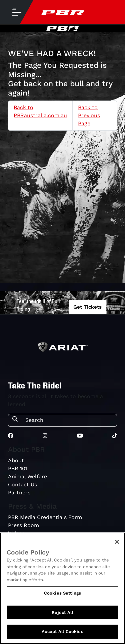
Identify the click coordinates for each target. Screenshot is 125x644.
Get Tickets (87, 307)
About (16, 460)
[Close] (117, 542)
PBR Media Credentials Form (45, 517)
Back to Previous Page (89, 115)
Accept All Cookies (62, 631)
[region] (62, 588)
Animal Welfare (27, 476)
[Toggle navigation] (17, 12)
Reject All (62, 612)
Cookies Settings (62, 593)
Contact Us (22, 485)
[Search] (69, 420)
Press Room (23, 525)
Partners (19, 493)
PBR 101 (18, 468)
